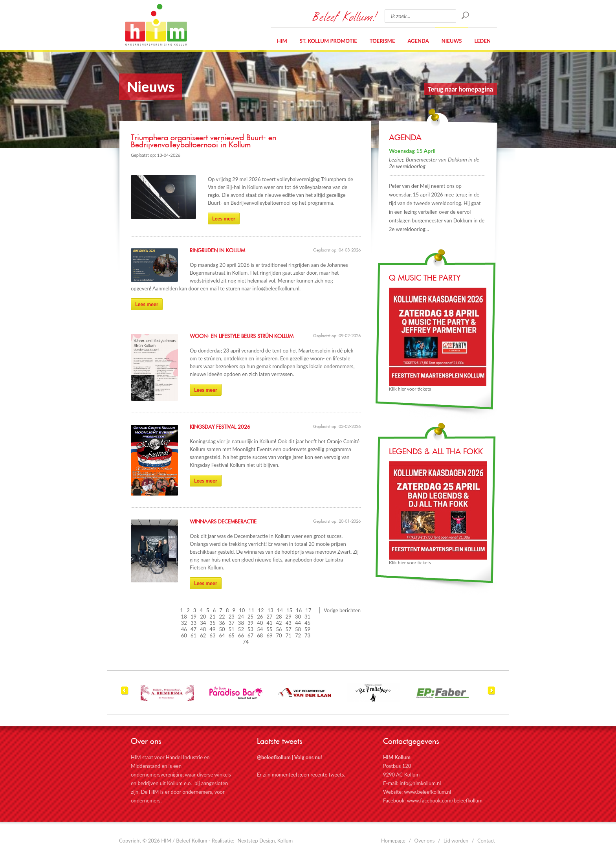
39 (250, 623)
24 (241, 617)
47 (193, 629)
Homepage (393, 841)
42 (279, 623)
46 (184, 629)
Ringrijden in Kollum (217, 251)
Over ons (425, 841)
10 (242, 610)
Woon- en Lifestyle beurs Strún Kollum (242, 336)
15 (289, 610)
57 (289, 629)
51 (232, 629)
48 (203, 629)
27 (269, 617)
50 (222, 629)
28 (279, 617)
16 (299, 610)
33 (193, 623)
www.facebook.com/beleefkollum (445, 800)
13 (270, 610)
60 (184, 635)
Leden (482, 41)
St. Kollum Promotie (328, 41)
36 (222, 623)
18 (184, 617)
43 (289, 623)
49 (212, 629)
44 (298, 623)
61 (193, 635)
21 (212, 617)
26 (260, 617)
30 (298, 617)
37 (232, 623)
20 (203, 617)
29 (289, 617)
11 (251, 610)
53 (250, 629)
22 (222, 617)
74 (246, 642)
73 (307, 635)
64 (222, 635)
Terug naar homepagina (460, 89)
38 (241, 623)
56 (279, 629)
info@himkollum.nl (420, 783)
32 (184, 623)
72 (298, 635)
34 (203, 623)
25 (250, 617)
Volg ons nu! (308, 757)
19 (193, 617)
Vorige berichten (342, 610)
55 (269, 629)
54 (260, 629)
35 (212, 623)
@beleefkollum (274, 757)
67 (250, 635)
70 (279, 635)
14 (280, 610)
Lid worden (456, 841)
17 (308, 610)
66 (241, 635)
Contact (486, 841)
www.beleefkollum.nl (427, 792)
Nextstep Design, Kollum (265, 841)
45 (307, 623)
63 (212, 635)
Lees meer (224, 218)
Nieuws (452, 41)
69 (269, 635)
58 (298, 629)
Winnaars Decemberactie (223, 522)
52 (241, 629)
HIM (156, 25)
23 (232, 617)
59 (307, 629)
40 (260, 623)
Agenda (418, 41)
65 (232, 635)
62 (203, 635)
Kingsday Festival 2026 (220, 427)
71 (289, 635)
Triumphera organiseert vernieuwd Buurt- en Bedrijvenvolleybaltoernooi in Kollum (203, 141)
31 (307, 617)
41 (269, 623)
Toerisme (382, 41)
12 (261, 610)
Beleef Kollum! (345, 16)
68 (260, 635)
